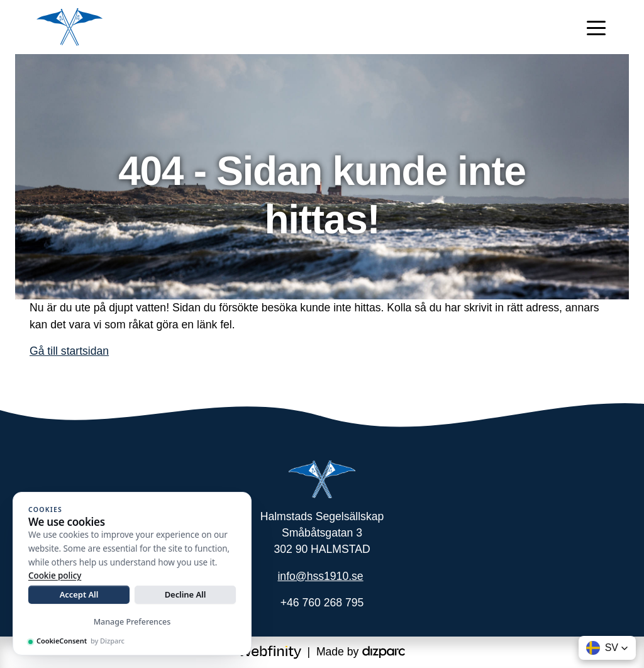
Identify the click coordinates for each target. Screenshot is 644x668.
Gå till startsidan (69, 351)
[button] (607, 648)
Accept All (79, 594)
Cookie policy (55, 576)
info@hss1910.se (320, 576)
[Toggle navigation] (596, 27)
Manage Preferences (132, 622)
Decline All (186, 594)
